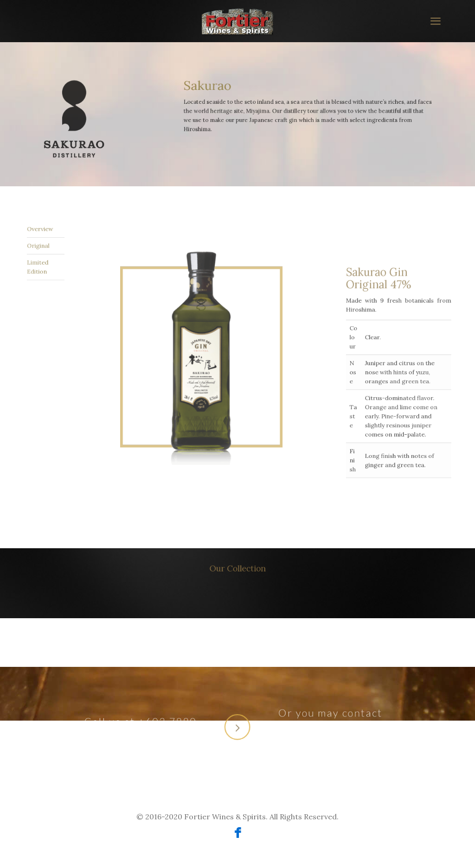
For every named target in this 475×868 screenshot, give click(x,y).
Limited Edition (39, 264)
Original (39, 258)
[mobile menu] (435, 21)
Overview (40, 253)
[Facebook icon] (238, 834)
